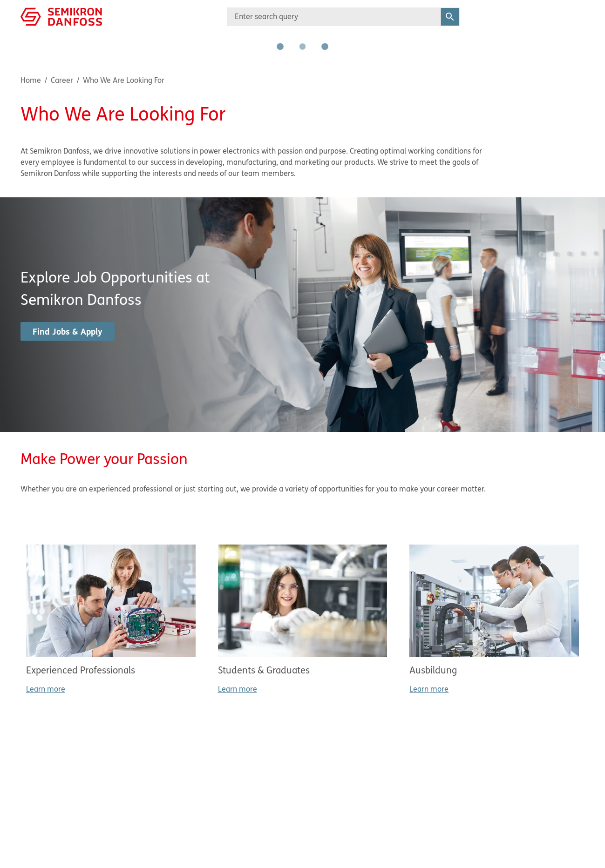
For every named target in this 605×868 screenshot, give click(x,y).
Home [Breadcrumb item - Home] (31, 80)
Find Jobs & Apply (68, 331)
